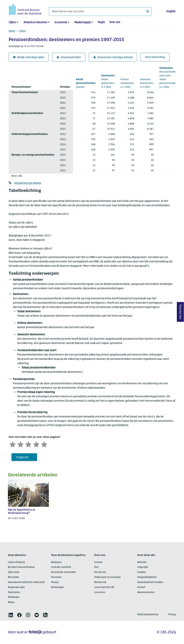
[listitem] (11, 615)
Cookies (142, 572)
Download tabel (69, 57)
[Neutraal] (28, 444)
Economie (61, 23)
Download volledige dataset (113, 57)
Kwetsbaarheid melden (150, 582)
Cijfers (12, 23)
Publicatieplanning (148, 615)
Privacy (55, 582)
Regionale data (16, 587)
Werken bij (100, 582)
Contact (98, 562)
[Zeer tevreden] (44, 444)
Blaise (11, 602)
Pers (96, 567)
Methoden (14, 597)
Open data (14, 572)
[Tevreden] (36, 444)
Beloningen (57, 587)
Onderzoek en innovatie (107, 577)
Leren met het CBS (104, 587)
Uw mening (180, 312)
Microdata (13, 577)
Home (12, 31)
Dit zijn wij (100, 572)
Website (142, 562)
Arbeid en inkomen (35, 23)
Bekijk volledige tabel (29, 57)
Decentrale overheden (64, 572)
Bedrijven (56, 562)
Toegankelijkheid (147, 577)
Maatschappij (82, 23)
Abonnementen (146, 592)
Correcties (100, 592)
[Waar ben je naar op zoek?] (100, 12)
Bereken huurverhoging (21, 567)
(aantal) (86, 83)
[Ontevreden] (20, 444)
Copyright (143, 567)
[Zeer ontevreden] (13, 444)
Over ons (115, 22)
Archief (141, 587)
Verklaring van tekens (28, 183)
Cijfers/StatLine (16, 562)
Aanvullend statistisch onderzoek (26, 582)
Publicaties (14, 592)
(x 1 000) (171, 77)
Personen (56, 577)
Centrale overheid (61, 567)
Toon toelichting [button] (155, 57)
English (171, 12)
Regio (101, 22)
